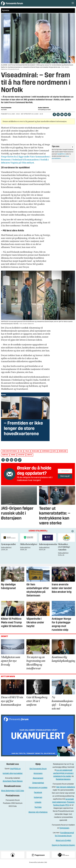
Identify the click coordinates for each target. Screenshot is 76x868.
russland (36, 454)
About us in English (63, 843)
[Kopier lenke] (69, 117)
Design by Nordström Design (63, 848)
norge (13, 458)
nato (54, 454)
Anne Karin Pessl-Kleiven (13, 784)
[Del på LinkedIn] (62, 117)
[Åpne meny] (73, 5)
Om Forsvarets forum (38, 772)
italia (27, 454)
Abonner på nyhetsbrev (38, 815)
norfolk (5, 458)
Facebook (38, 795)
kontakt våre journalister (13, 776)
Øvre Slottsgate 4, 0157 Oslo (13, 794)
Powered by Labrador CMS (38, 865)
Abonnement (38, 781)
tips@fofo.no (62, 157)
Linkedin (38, 805)
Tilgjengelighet (38, 786)
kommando (46, 454)
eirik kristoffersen (10, 454)
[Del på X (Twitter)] (58, 117)
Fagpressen (64, 831)
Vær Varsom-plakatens (66, 790)
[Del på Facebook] (54, 117)
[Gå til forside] (18, 5)
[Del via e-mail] (66, 117)
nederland (63, 454)
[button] (73, 534)
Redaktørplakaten (63, 782)
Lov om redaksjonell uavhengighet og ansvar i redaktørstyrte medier (63, 776)
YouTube (38, 810)
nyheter (21, 458)
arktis (30, 458)
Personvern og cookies (38, 790)
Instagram (38, 800)
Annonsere (38, 776)
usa (21, 454)
